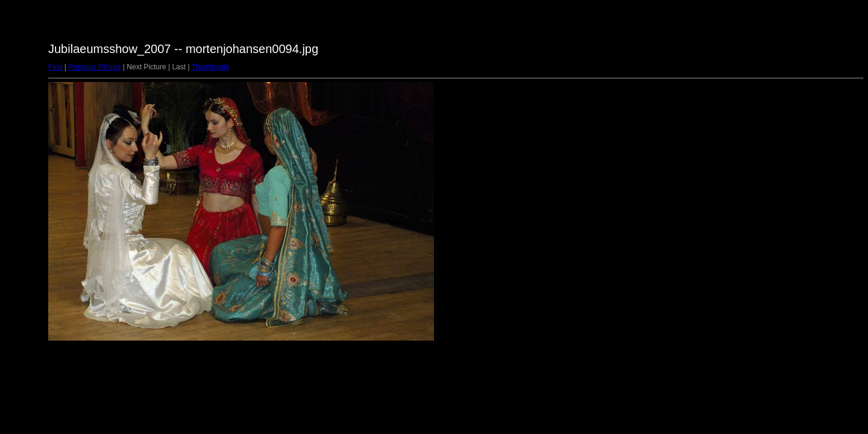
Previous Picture (94, 67)
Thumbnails (210, 67)
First (55, 67)
